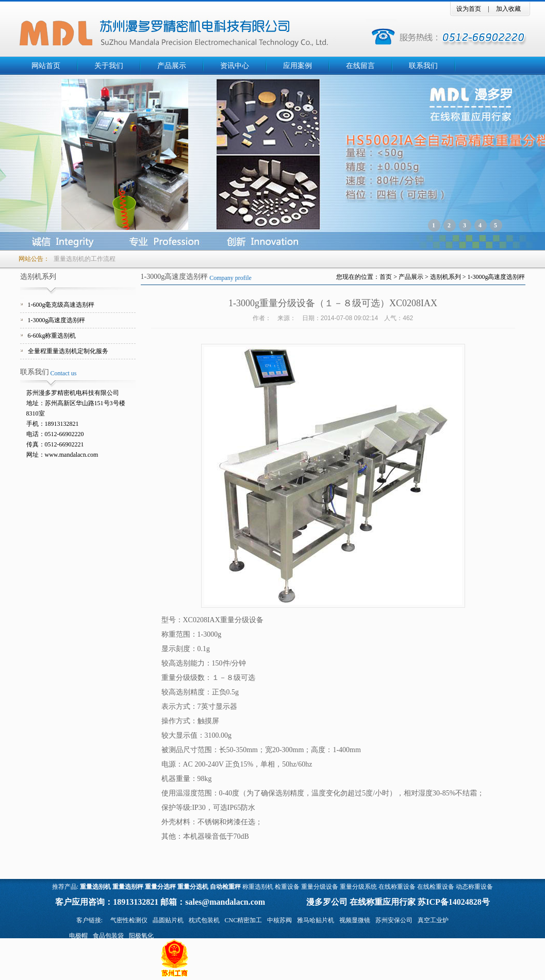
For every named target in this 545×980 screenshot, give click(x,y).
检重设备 (287, 887)
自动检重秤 (225, 887)
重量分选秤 (160, 887)
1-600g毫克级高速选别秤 (61, 305)
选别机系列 (445, 277)
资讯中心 (235, 66)
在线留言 (360, 66)
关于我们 (109, 66)
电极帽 (78, 936)
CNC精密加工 (244, 920)
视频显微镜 (355, 920)
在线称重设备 (397, 887)
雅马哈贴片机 (316, 920)
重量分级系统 (358, 887)
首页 (386, 277)
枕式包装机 (204, 920)
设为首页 (469, 9)
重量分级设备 (320, 887)
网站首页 (46, 66)
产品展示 (172, 66)
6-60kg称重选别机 (52, 336)
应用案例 (298, 66)
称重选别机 (258, 887)
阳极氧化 (141, 936)
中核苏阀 (279, 920)
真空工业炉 (433, 920)
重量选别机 (95, 887)
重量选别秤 (128, 887)
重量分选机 (193, 887)
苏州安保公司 (394, 920)
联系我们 (423, 66)
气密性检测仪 (129, 920)
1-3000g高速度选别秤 (57, 320)
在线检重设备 (436, 887)
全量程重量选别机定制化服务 (68, 351)
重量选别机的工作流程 (85, 259)
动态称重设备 (474, 887)
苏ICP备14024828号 (454, 902)
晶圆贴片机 (168, 920)
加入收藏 (508, 9)
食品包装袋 (108, 936)
